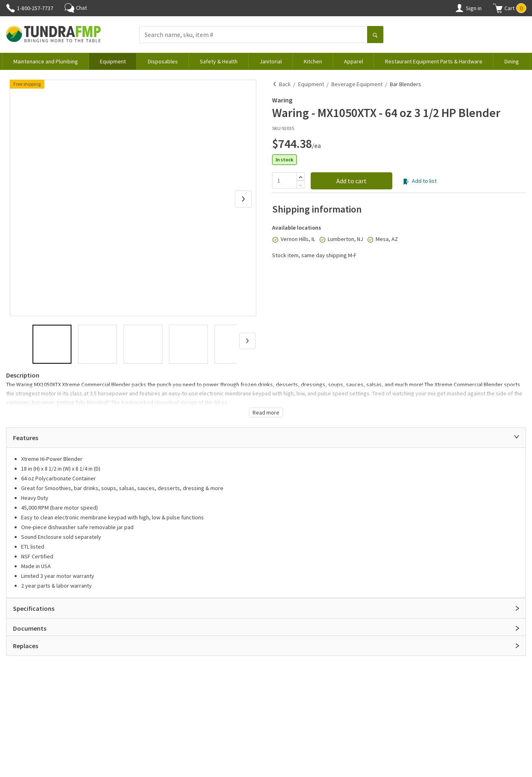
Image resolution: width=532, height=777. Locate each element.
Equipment (113, 61)
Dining (512, 61)
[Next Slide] (243, 199)
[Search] (375, 35)
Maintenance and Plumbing (46, 61)
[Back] (275, 84)
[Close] (517, 437)
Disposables (163, 61)
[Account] (459, 8)
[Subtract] (301, 185)
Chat (76, 8)
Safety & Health (219, 61)
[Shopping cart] (498, 8)
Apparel (354, 61)
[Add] (301, 177)
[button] (510, 8)
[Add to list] (406, 182)
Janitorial (271, 61)
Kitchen (313, 61)
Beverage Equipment (357, 84)
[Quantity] (284, 180)
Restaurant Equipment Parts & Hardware (434, 61)
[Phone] (11, 8)
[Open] (517, 608)
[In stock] (275, 240)
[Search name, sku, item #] (253, 35)
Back (285, 84)
